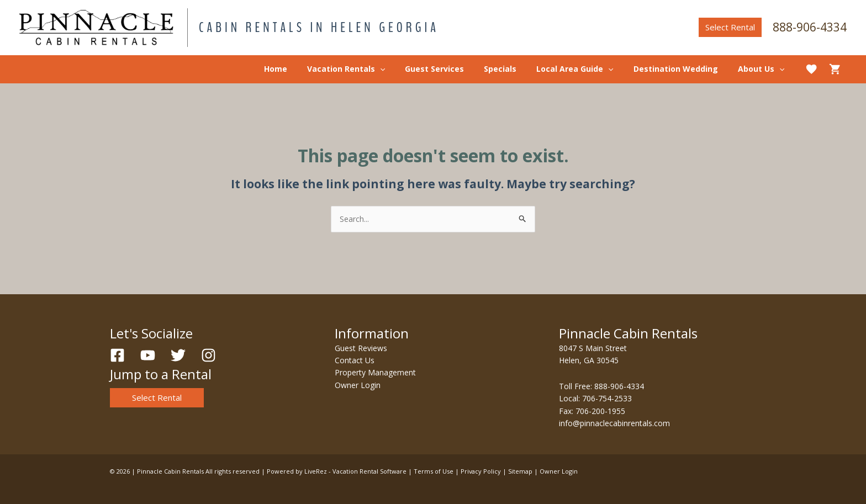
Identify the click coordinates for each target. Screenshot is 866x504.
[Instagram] (208, 355)
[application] (404, 69)
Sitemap (521, 471)
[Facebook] (117, 355)
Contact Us (355, 360)
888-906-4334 (810, 27)
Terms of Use (434, 471)
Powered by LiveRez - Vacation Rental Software (337, 471)
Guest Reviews (361, 348)
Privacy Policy (482, 471)
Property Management (375, 372)
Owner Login (358, 385)
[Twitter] (178, 355)
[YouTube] (148, 355)
